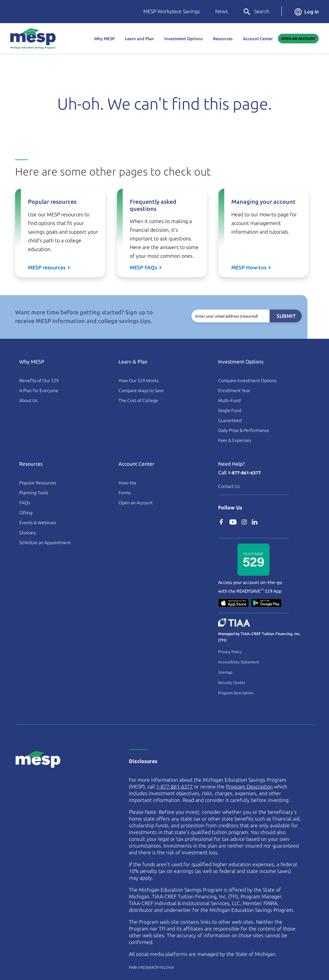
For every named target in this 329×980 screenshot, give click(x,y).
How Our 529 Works (139, 381)
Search (256, 12)
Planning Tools (34, 493)
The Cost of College (138, 400)
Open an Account (136, 503)
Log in (307, 12)
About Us (28, 400)
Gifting (26, 513)
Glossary (28, 533)
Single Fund (230, 410)
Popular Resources (38, 483)
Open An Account (298, 39)
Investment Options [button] (183, 39)
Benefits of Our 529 (39, 381)
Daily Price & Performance (244, 430)
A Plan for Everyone (39, 391)
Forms (125, 493)
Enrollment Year (234, 391)
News (222, 11)
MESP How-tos (249, 267)
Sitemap (225, 672)
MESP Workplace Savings (172, 11)
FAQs (25, 503)
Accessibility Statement (239, 662)
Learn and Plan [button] (139, 39)
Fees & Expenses (235, 440)
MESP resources (47, 267)
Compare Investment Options (247, 381)
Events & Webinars (38, 523)
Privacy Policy (230, 652)
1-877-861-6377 (244, 473)
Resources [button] (223, 39)
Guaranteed (230, 420)
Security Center (232, 683)
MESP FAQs (143, 267)
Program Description (236, 693)
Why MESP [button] (104, 39)
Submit (276, 316)
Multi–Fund (229, 400)
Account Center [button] (258, 39)
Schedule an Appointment (45, 543)
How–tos (127, 483)
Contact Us (229, 486)
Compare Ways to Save (141, 391)
